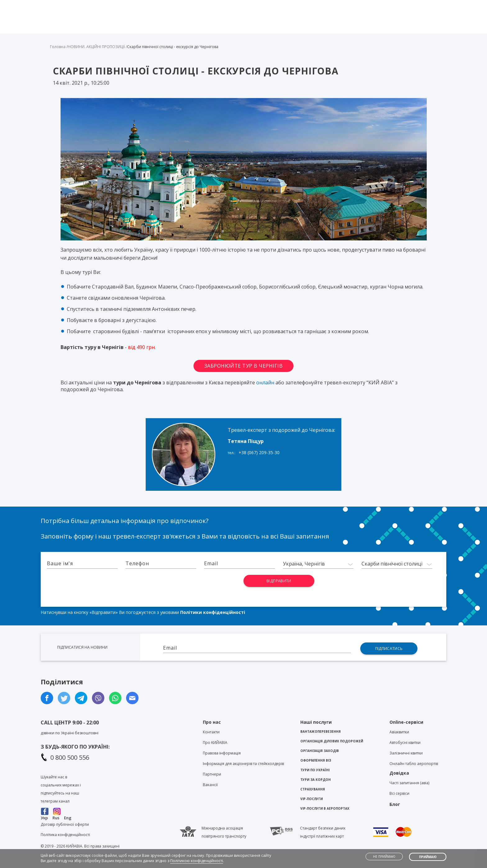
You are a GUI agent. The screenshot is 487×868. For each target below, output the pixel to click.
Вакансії (210, 785)
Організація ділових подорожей (332, 741)
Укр (44, 818)
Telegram (244, 7)
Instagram (57, 811)
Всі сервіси (399, 793)
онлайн (265, 383)
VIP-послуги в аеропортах (325, 808)
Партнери (212, 774)
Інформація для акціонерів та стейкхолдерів (243, 764)
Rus (56, 818)
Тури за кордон (316, 780)
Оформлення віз (316, 760)
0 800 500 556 (70, 757)
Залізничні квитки (406, 753)
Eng (68, 818)
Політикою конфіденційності (197, 861)
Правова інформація (222, 753)
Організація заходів (320, 751)
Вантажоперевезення (321, 732)
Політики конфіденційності (213, 612)
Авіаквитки (399, 732)
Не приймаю (384, 857)
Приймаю (428, 857)
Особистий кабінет (421, 5)
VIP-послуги (312, 799)
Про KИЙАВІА (215, 743)
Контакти (319, 5)
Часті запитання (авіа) (409, 783)
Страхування (313, 789)
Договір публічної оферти (65, 824)
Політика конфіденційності (65, 835)
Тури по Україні (315, 770)
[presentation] (212, 587)
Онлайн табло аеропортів (414, 764)
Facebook (45, 811)
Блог (345, 5)
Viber (233, 7)
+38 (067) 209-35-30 (259, 452)
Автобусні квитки (405, 743)
